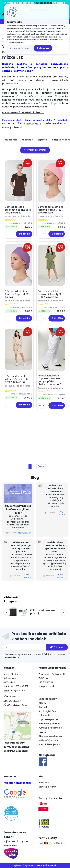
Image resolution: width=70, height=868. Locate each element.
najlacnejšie (11, 140)
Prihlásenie (44, 715)
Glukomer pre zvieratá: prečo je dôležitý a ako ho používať (21, 547)
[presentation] (7, 613)
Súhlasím (43, 48)
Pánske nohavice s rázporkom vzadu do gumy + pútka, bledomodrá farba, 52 (50, 380)
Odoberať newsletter (35, 636)
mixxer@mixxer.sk (12, 127)
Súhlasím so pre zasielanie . (35, 656)
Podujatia (44, 783)
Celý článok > (25, 533)
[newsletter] (57, 647)
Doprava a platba (48, 719)
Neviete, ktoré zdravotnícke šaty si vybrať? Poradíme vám (55, 547)
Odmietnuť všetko (20, 48)
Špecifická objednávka (51, 744)
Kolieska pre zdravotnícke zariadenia (55, 488)
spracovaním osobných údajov (35, 654)
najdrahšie (27, 140)
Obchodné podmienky (50, 736)
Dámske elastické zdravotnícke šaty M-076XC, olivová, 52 (50, 294)
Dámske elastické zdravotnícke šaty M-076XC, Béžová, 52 (17, 379)
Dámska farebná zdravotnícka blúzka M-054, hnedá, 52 (18, 210)
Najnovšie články (47, 787)
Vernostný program (49, 724)
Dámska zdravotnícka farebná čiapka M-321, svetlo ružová (50, 210)
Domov (42, 703)
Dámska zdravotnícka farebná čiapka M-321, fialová (18, 294)
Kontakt (43, 707)
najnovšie (42, 140)
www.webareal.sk (47, 865)
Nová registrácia (48, 711)
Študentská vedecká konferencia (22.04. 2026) (18, 509)
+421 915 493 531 (19, 686)
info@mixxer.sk (19, 690)
